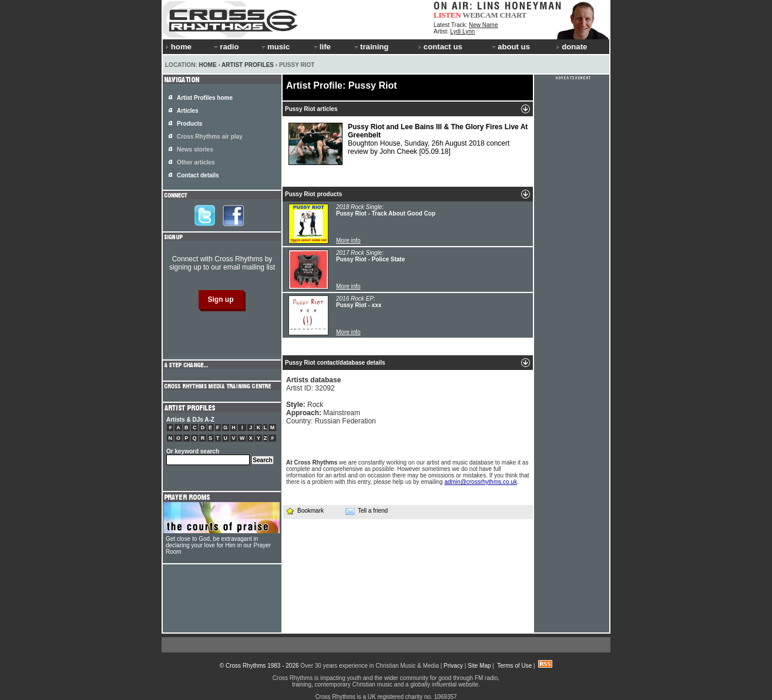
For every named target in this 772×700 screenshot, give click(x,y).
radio (226, 47)
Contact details (198, 175)
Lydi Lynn (462, 31)
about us (510, 47)
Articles (188, 111)
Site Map (479, 666)
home (179, 47)
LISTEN (447, 15)
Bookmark (305, 511)
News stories (195, 149)
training (371, 47)
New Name (483, 25)
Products (189, 124)
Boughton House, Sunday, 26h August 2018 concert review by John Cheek (408, 144)
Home (208, 65)
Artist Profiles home (205, 98)
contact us (440, 47)
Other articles (196, 162)
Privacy (453, 666)
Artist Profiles (248, 65)
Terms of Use (514, 666)
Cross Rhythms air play (210, 137)
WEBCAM (480, 15)
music (275, 47)
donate (572, 47)
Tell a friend (367, 511)
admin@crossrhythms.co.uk (481, 482)
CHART (513, 15)
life (322, 47)
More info (348, 240)
